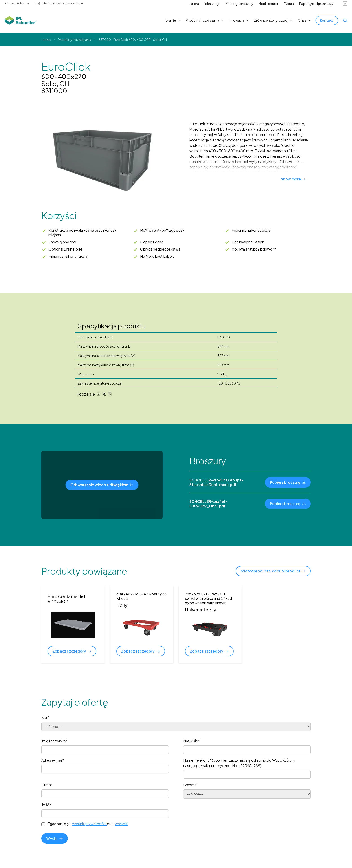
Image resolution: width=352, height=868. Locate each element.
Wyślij (55, 838)
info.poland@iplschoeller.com (62, 4)
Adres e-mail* (53, 760)
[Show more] (296, 179)
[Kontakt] (327, 20)
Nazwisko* (192, 741)
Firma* (47, 785)
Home (46, 40)
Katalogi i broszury (239, 4)
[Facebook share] (99, 394)
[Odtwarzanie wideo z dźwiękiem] (102, 485)
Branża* (190, 785)
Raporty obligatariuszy (316, 4)
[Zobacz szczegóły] (72, 651)
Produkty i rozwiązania (75, 40)
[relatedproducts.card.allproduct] (273, 571)
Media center (268, 4)
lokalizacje (212, 4)
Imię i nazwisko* (54, 741)
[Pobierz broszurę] (288, 482)
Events (289, 4)
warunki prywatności (89, 824)
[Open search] (345, 20)
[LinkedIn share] (110, 394)
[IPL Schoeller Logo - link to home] (20, 20)
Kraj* (45, 717)
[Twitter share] (104, 394)
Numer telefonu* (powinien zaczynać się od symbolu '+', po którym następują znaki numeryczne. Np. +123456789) (239, 763)
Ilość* (46, 805)
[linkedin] (345, 4)
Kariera (194, 4)
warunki (121, 824)
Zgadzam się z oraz (88, 824)
